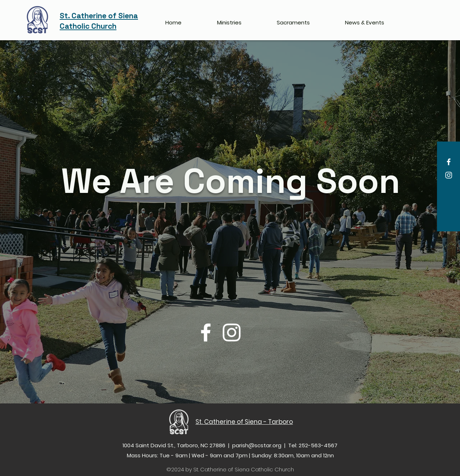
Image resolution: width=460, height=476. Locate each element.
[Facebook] (449, 162)
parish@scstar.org (257, 445)
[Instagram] (449, 175)
